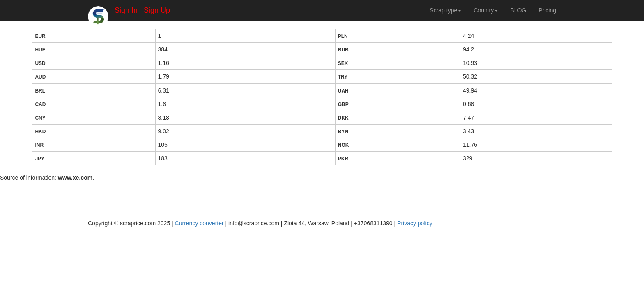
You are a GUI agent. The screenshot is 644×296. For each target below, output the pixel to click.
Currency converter (199, 223)
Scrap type (445, 10)
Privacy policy (415, 223)
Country (486, 10)
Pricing (547, 10)
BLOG (518, 10)
